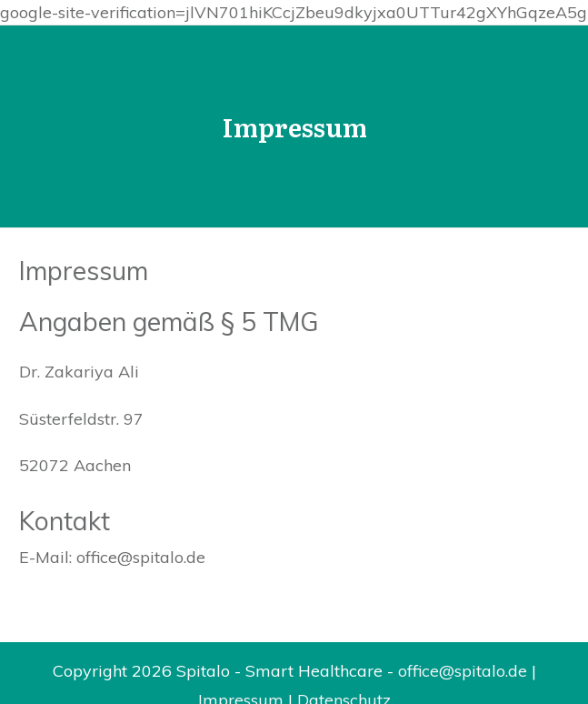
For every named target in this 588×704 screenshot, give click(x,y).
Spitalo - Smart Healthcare (279, 671)
